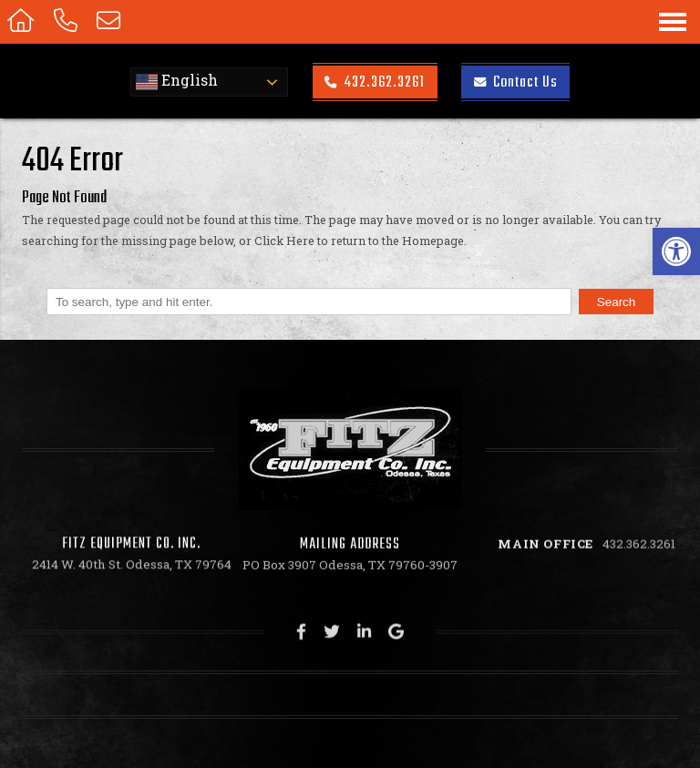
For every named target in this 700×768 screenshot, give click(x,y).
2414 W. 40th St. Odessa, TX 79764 (132, 565)
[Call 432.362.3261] (68, 21)
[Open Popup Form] (111, 21)
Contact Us (516, 82)
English (177, 82)
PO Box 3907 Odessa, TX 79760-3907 (350, 567)
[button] (676, 251)
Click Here (284, 241)
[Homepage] (23, 21)
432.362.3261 (375, 82)
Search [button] (617, 302)
